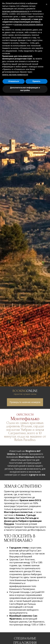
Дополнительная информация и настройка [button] (25, 89)
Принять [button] (36, 81)
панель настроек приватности (15, 75)
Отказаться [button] (14, 81)
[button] (47, 4)
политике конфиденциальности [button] (16, 11)
